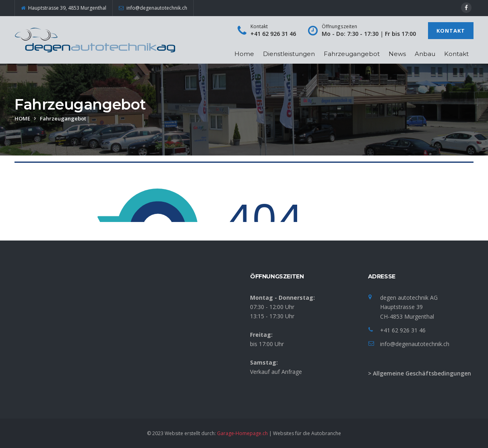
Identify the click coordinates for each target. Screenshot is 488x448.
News (397, 54)
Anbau (425, 54)
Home (244, 54)
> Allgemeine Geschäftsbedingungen (420, 373)
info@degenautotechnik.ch (415, 344)
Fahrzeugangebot (352, 54)
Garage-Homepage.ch (242, 433)
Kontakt (451, 31)
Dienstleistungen (289, 54)
